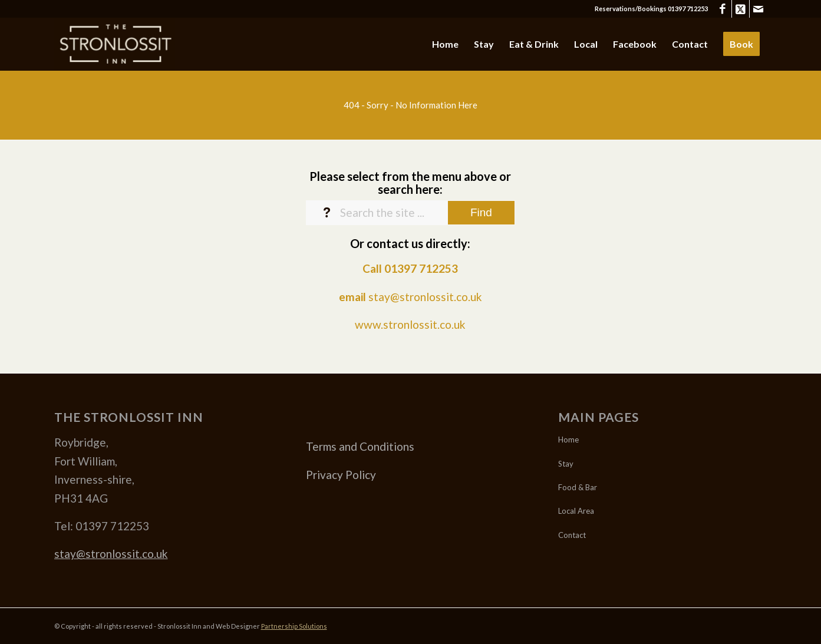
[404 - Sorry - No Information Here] (410, 105)
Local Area (576, 511)
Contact (572, 535)
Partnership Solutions (294, 626)
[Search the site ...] (410, 213)
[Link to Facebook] (723, 9)
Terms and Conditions (360, 446)
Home (568, 440)
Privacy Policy (341, 475)
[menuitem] (445, 44)
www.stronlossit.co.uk (410, 324)
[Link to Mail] (759, 9)
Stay (566, 464)
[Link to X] (741, 9)
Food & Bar (578, 487)
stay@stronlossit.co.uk (425, 297)
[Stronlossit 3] (115, 44)
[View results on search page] (481, 213)
